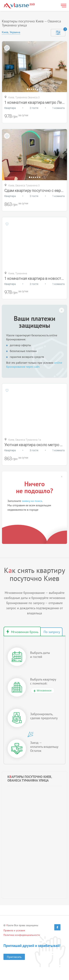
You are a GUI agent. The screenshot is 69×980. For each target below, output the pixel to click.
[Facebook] (57, 927)
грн (15, 116)
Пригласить (14, 957)
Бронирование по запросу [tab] (51, 632)
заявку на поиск (32, 501)
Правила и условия (14, 930)
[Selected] (58, 33)
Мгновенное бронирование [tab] (22, 631)
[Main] (19, 6)
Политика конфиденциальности (22, 935)
